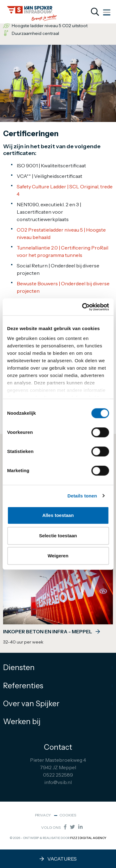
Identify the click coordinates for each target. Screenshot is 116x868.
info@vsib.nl (58, 782)
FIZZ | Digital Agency (88, 838)
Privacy (43, 815)
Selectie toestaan (58, 536)
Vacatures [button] (58, 859)
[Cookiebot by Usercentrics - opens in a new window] (83, 307)
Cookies (68, 815)
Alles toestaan (58, 515)
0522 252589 (58, 775)
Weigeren (58, 556)
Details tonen (82, 496)
